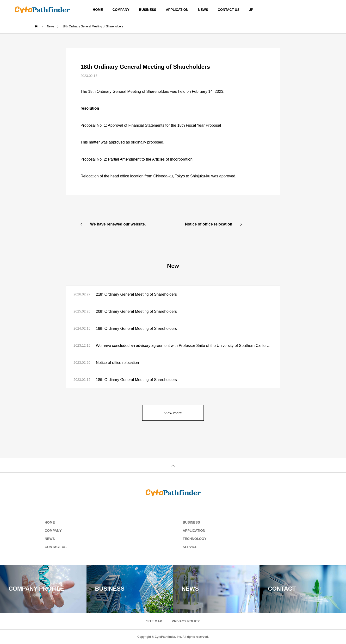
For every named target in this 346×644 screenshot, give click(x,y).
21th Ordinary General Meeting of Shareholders (136, 294)
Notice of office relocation (117, 363)
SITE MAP (154, 621)
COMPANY (121, 10)
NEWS (203, 10)
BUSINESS (148, 10)
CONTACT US (229, 10)
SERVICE (190, 547)
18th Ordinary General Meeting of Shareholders (136, 380)
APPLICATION (177, 10)
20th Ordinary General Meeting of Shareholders (136, 311)
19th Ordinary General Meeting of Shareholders (136, 328)
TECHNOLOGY (195, 539)
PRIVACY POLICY (186, 621)
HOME (98, 10)
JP (251, 10)
